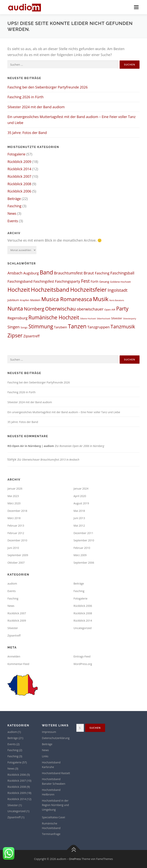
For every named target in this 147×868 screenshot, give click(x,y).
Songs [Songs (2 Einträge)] (24, 327)
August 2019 (81, 503)
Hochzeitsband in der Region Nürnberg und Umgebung (55, 805)
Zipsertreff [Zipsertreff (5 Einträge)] (31, 336)
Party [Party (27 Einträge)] (122, 309)
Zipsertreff (14, 636)
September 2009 (18, 555)
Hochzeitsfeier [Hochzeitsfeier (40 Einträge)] (89, 289)
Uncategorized (82, 628)
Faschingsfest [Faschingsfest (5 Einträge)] (44, 281)
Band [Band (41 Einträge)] (46, 272)
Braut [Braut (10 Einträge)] (89, 273)
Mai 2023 (13, 496)
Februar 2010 (82, 548)
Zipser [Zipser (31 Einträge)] (15, 335)
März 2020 (14, 503)
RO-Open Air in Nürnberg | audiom (31, 446)
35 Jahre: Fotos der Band (27, 133)
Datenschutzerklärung (56, 738)
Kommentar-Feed (18, 664)
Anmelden (14, 656)
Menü (136, 7)
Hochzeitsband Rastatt (56, 773)
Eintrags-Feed (82, 656)
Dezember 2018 (17, 511)
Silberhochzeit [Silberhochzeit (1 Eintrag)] (104, 319)
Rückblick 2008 (19, 184)
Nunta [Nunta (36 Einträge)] (15, 308)
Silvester (13, 628)
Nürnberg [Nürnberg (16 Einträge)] (34, 309)
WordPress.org (83, 664)
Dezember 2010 (17, 540)
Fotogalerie (16, 154)
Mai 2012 (79, 526)
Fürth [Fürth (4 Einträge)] (94, 282)
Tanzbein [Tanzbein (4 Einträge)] (60, 327)
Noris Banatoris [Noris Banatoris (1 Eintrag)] (117, 300)
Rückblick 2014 (19, 169)
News (12, 213)
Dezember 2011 (83, 533)
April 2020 (80, 496)
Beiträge (14, 199)
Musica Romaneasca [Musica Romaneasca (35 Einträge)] (67, 299)
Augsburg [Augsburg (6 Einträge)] (31, 273)
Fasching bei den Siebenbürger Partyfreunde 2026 (48, 87)
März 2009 (80, 555)
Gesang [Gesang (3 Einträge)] (104, 282)
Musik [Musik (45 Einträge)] (101, 299)
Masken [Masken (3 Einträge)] (35, 300)
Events (13, 221)
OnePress (75, 859)
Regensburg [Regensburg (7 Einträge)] (18, 318)
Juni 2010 (13, 548)
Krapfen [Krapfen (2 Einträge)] (25, 300)
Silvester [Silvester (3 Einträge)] (117, 318)
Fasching (14, 206)
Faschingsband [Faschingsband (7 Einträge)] (20, 281)
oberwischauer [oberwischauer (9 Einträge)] (90, 309)
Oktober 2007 (16, 563)
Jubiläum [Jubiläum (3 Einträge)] (13, 300)
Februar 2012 (16, 533)
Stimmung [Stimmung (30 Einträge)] (41, 326)
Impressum (49, 732)
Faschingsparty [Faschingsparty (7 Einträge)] (67, 281)
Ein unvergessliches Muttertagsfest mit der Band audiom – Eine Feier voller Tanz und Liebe (64, 412)
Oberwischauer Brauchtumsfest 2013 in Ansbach (51, 460)
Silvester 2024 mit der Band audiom (36, 107)
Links (45, 756)
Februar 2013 (16, 526)
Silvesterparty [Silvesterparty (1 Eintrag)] (130, 319)
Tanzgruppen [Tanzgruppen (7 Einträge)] (98, 327)
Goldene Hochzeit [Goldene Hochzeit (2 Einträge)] (120, 282)
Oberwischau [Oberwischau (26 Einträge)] (60, 309)
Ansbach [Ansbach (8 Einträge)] (15, 273)
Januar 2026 (15, 489)
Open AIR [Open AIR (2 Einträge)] (110, 310)
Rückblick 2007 (19, 176)
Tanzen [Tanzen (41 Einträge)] (77, 326)
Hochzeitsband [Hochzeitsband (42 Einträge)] (50, 289)
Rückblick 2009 (19, 162)
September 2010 (84, 540)
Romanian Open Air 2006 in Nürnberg (82, 446)
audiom (12, 583)
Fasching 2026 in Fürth (26, 97)
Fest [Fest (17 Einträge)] (85, 281)
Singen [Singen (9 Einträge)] (13, 327)
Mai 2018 (79, 511)
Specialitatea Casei (53, 817)
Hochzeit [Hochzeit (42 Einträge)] (19, 289)
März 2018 (14, 518)
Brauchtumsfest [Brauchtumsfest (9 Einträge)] (68, 273)
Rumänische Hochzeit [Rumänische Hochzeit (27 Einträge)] (54, 317)
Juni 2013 (79, 518)
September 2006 (84, 563)
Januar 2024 (81, 489)
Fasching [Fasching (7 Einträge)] (102, 273)
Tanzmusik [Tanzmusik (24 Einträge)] (123, 326)
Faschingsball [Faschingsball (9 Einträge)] (122, 273)
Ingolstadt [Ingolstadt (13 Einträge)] (118, 290)
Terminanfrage (51, 834)
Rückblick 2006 (19, 191)
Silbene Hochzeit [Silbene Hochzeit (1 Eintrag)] (88, 319)
